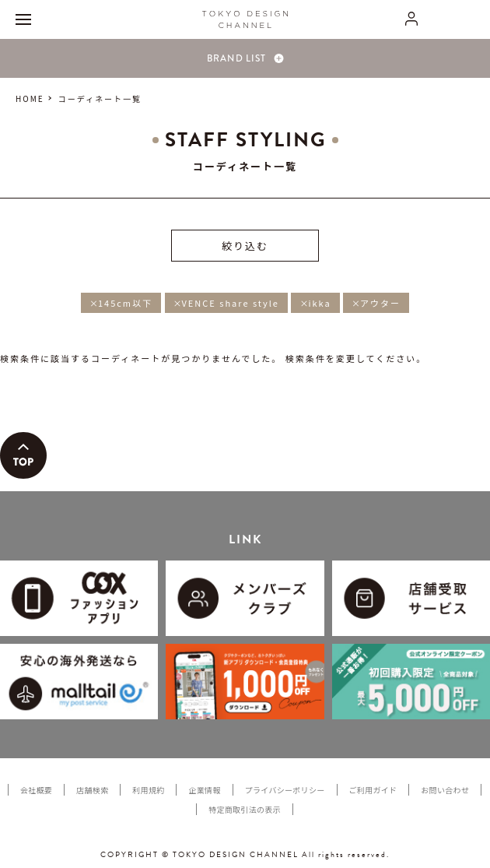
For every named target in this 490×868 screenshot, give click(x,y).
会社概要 (36, 790)
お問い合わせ (445, 790)
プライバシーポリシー (285, 790)
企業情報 (204, 790)
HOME (30, 98)
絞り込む (245, 246)
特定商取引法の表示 (245, 809)
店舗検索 (92, 790)
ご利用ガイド (373, 790)
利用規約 (148, 790)
